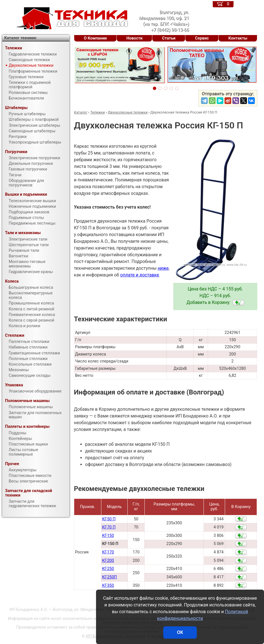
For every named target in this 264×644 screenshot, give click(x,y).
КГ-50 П (109, 519)
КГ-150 (108, 536)
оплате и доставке (140, 275)
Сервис (202, 38)
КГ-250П (109, 577)
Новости (134, 38)
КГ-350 (108, 586)
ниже (163, 268)
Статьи (169, 38)
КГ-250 (108, 569)
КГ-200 (108, 561)
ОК (180, 632)
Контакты (238, 38)
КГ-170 (108, 552)
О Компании (95, 38)
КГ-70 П (109, 527)
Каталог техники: (20, 38)
